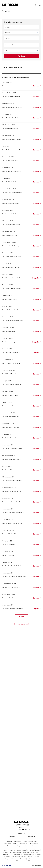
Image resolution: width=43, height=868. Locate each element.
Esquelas (6, 11)
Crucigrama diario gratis (11, 859)
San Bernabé (26, 852)
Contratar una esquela (22, 624)
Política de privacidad (34, 844)
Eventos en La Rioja (23, 859)
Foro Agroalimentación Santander (32, 855)
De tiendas (5, 852)
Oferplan (37, 850)
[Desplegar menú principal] (40, 5)
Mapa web (13, 846)
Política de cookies (35, 846)
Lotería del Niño (27, 861)
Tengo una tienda (16, 857)
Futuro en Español (21, 850)
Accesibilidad (33, 842)
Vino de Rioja (12, 850)
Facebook (38, 852)
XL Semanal (7, 857)
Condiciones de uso (23, 844)
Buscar (22, 56)
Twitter (32, 852)
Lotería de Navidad (17, 861)
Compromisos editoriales (23, 846)
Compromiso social (34, 859)
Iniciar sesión (36, 5)
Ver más (22, 617)
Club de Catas (30, 850)
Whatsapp (6, 855)
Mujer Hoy (12, 852)
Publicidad (6, 846)
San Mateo (19, 852)
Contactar (10, 842)
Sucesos (5, 850)
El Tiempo (36, 857)
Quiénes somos (17, 842)
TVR (11, 855)
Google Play (32, 836)
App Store (12, 836)
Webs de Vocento (37, 865)
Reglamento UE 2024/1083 (10, 844)
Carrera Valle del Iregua (27, 857)
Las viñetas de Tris (18, 855)
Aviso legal (25, 842)
